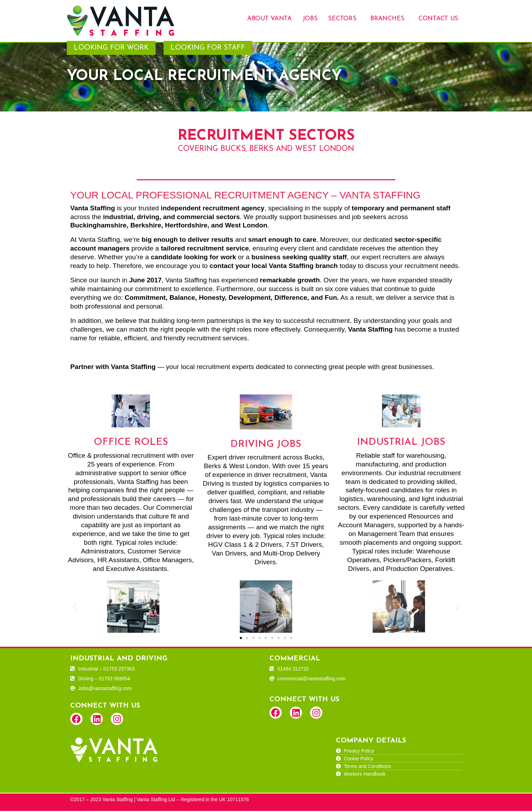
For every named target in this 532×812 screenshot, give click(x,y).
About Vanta (269, 19)
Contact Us (438, 19)
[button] (75, 607)
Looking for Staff (208, 49)
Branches (387, 19)
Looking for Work (111, 49)
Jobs (310, 19)
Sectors (342, 19)
